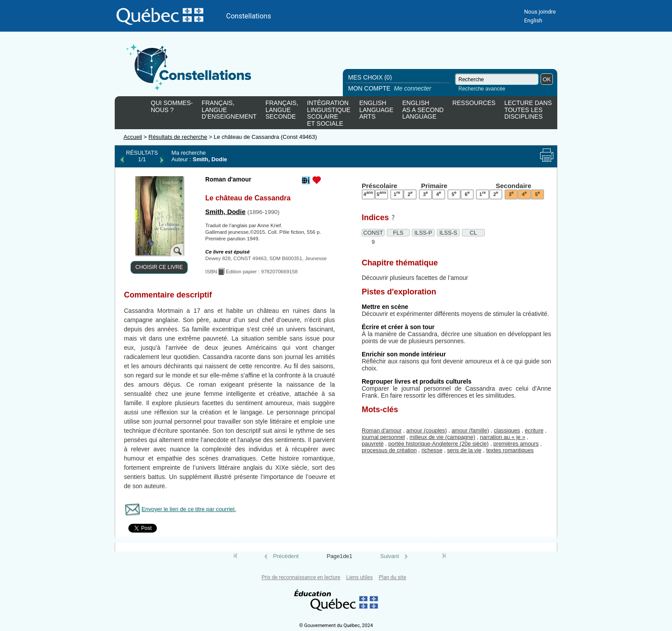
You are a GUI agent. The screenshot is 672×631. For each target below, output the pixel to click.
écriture (534, 430)
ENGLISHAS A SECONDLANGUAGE (423, 110)
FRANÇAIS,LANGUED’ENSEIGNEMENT (229, 110)
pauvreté (373, 444)
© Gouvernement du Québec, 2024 (336, 626)
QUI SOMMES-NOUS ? (172, 106)
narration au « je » (503, 437)
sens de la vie (464, 450)
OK (547, 79)
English (533, 20)
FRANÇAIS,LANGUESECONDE (282, 110)
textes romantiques (510, 450)
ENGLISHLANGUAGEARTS (376, 110)
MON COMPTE (390, 88)
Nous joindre (540, 12)
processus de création (389, 450)
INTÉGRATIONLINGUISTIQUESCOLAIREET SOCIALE (329, 112)
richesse (432, 450)
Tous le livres (1, 564)
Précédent (286, 556)
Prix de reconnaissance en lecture (301, 577)
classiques (507, 430)
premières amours (516, 444)
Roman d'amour (382, 430)
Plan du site (392, 577)
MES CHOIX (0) (370, 77)
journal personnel (383, 437)
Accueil (133, 137)
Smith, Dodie (225, 212)
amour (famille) (470, 430)
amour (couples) (426, 430)
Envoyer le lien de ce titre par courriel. (189, 509)
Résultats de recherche (178, 137)
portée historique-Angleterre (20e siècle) (438, 444)
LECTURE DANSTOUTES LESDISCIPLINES (528, 110)
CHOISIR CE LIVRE (159, 267)
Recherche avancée (482, 89)
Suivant (390, 556)
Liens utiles (360, 577)
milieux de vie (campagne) (442, 437)
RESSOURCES (474, 103)
